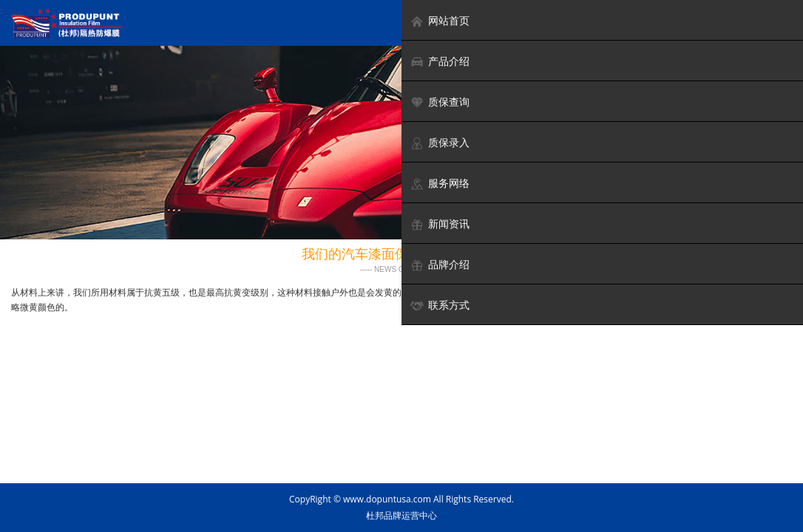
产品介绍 (440, 62)
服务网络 (440, 184)
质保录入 (440, 143)
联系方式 (440, 306)
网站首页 (440, 21)
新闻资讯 (440, 224)
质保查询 (440, 102)
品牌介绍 (440, 265)
